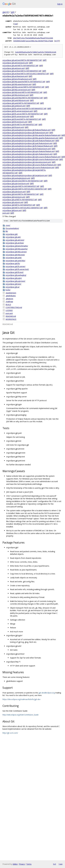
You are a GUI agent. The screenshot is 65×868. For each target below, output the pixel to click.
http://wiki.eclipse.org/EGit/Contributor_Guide (20, 715)
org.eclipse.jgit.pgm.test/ (15, 281)
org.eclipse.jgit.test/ (13, 284)
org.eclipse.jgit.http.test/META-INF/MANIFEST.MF (22, 92)
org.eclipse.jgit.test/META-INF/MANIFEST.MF (21, 194)
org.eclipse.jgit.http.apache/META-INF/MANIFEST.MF (24, 82)
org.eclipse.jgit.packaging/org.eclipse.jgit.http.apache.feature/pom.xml (30, 138)
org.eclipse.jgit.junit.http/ (15, 261)
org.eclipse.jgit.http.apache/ (17, 249)
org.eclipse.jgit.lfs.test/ (15, 272)
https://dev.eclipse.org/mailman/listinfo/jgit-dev (21, 699)
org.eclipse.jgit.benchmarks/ (17, 246)
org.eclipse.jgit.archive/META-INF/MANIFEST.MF (22, 71)
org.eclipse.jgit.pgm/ (14, 278)
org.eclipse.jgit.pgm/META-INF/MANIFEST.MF (21, 186)
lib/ (7, 231)
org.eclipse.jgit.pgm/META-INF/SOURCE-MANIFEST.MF (25, 189)
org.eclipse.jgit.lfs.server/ (15, 266)
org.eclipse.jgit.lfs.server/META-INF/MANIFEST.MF (23, 114)
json (60, 864)
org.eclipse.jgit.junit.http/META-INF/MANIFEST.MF (23, 98)
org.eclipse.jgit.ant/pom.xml (14, 68)
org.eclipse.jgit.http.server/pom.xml (17, 90)
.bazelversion (11, 293)
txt (54, 864)
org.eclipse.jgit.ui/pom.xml (13, 202)
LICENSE (9, 310)
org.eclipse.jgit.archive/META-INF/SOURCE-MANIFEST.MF (26, 74)
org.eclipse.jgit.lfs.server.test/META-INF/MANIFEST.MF (24, 108)
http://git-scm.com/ (10, 733)
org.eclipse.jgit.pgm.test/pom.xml (16, 184)
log (15, 24)
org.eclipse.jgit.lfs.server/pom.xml (16, 116)
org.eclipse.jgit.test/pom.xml (14, 197)
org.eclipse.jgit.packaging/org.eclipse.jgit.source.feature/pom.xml (28, 167)
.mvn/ (8, 225)
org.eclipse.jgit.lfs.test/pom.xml (15, 122)
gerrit (6, 12)
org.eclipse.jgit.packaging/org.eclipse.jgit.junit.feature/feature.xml (28, 141)
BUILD (8, 304)
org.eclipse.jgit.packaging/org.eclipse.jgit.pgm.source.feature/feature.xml (31, 157)
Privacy (22, 864)
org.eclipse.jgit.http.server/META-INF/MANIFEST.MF (23, 87)
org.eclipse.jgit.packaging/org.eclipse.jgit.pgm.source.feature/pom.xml (30, 159)
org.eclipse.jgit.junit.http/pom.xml (16, 100)
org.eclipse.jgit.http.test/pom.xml (16, 95)
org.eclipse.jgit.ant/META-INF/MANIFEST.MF (20, 66)
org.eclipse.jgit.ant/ (13, 237)
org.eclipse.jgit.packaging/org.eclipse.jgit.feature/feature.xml (27, 130)
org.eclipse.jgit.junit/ (14, 258)
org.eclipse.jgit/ (12, 234)
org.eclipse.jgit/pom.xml (12, 210)
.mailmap (9, 302)
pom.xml (6, 213)
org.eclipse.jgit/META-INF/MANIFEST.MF (19, 205)
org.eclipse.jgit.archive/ (15, 243)
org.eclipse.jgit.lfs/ (13, 263)
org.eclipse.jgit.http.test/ (15, 255)
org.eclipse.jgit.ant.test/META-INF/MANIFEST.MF (22, 60)
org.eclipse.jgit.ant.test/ (15, 240)
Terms (29, 864)
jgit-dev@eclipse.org (47, 693)
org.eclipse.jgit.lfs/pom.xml (13, 127)
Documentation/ (12, 228)
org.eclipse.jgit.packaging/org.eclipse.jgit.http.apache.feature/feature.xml (31, 135)
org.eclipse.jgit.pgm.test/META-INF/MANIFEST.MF (23, 181)
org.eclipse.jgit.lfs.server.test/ (17, 269)
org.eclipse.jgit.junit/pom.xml (14, 106)
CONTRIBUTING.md (14, 307)
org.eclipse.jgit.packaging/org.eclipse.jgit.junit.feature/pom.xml (27, 143)
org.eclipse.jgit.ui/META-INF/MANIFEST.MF (20, 200)
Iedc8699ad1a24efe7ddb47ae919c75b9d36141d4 (36, 52)
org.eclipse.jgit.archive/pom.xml (15, 76)
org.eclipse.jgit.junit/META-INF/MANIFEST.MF (21, 103)
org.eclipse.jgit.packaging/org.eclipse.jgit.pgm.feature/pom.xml (27, 154)
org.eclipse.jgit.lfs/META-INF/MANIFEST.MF (20, 125)
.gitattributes (11, 296)
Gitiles (15, 864)
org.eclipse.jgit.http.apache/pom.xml (17, 84)
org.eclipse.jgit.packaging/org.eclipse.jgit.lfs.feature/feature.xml (28, 146)
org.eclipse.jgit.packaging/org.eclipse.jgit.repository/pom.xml (27, 162)
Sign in (60, 4)
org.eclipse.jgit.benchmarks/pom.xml (17, 79)
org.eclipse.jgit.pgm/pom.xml (14, 192)
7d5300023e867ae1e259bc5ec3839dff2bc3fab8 (33, 41)
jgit (13, 12)
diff (57, 41)
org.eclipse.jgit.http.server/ (16, 252)
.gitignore (9, 299)
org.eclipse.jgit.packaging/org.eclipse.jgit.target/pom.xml (25, 175)
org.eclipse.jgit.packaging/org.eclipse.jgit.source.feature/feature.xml (29, 165)
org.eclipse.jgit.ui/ (13, 287)
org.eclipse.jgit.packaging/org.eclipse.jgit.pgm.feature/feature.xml (29, 151)
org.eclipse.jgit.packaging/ (16, 275)
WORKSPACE (11, 319)
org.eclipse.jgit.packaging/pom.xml (16, 178)
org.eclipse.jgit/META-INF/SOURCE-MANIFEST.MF (23, 208)
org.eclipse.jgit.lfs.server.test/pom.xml (18, 111)
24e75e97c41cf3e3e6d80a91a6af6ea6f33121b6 (33, 38)
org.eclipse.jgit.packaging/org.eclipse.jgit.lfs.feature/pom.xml (27, 149)
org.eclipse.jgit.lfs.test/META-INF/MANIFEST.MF (22, 119)
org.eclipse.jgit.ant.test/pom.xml (15, 63)
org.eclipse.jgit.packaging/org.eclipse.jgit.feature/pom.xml (25, 133)
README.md (11, 316)
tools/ (8, 290)
